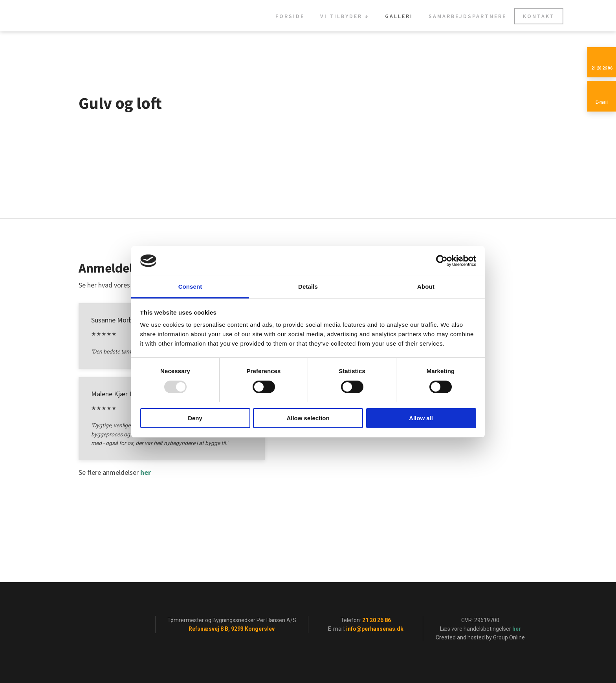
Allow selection (308, 418)
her (517, 629)
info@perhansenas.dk (375, 629)
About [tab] (426, 287)
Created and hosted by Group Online (480, 637)
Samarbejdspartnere (467, 16)
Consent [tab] (190, 287)
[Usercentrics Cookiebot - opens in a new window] (442, 261)
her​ (146, 472)
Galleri (399, 16)
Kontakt (539, 16)
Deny (195, 418)
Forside (290, 16)
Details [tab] (308, 287)
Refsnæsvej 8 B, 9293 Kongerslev (232, 629)
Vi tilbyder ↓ (345, 16)
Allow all (421, 418)
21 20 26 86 (377, 620)
